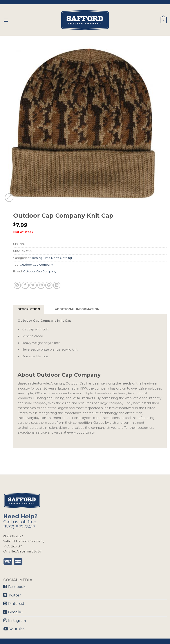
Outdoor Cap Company (36, 265)
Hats (47, 258)
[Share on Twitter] (33, 285)
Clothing (36, 258)
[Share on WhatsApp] (17, 285)
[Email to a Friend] (41, 285)
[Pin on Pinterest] (49, 285)
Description (29, 309)
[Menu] (6, 20)
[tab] (29, 309)
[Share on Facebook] (25, 285)
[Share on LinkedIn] (57, 285)
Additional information (77, 309)
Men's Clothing (61, 258)
